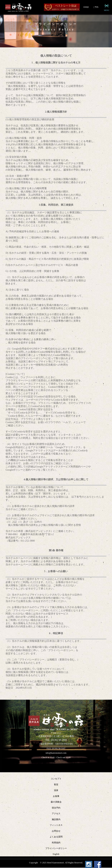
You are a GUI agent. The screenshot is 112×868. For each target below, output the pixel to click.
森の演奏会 (56, 802)
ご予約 (96, 7)
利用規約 (56, 843)
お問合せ (56, 831)
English (56, 854)
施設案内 (56, 819)
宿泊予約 (56, 808)
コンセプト (56, 779)
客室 (56, 785)
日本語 (86, 7)
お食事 (56, 796)
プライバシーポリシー (56, 848)
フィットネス (56, 825)
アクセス (56, 814)
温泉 (56, 790)
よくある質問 (56, 837)
